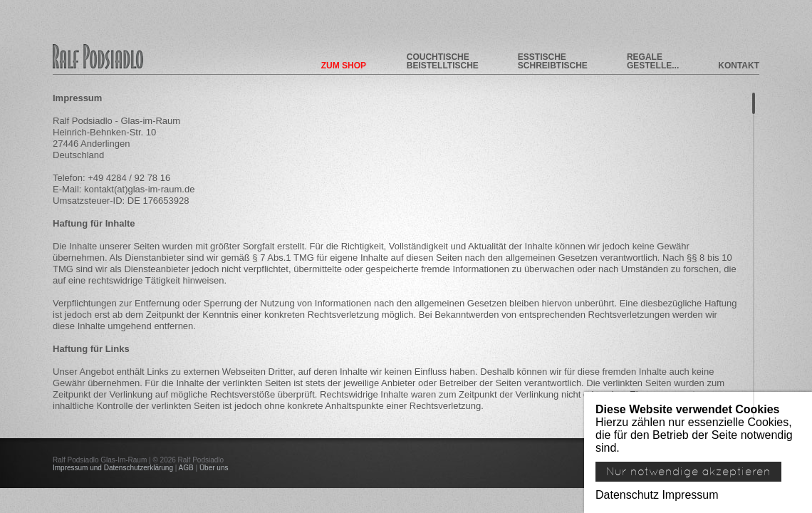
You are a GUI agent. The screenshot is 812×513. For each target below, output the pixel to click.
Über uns (214, 468)
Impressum (690, 495)
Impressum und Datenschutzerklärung (113, 468)
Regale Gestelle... (653, 61)
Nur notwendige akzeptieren (688, 472)
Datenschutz (627, 495)
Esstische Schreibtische (553, 61)
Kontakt (739, 65)
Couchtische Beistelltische (443, 61)
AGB (186, 468)
